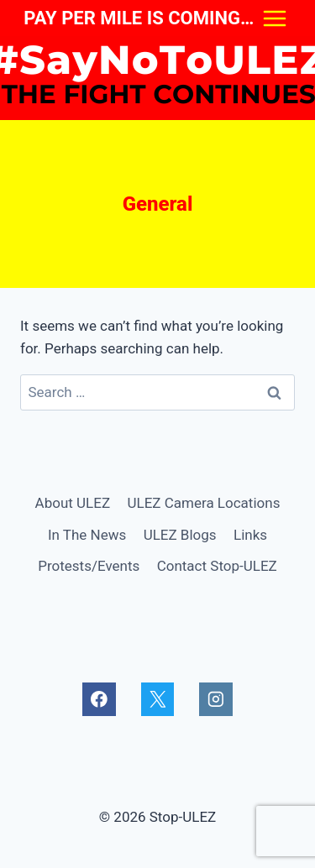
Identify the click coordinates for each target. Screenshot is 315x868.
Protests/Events (89, 566)
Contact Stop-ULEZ (217, 566)
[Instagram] (215, 699)
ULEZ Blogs (180, 535)
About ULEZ (73, 503)
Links (250, 535)
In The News (87, 535)
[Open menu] (274, 18)
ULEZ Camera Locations (203, 503)
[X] (157, 699)
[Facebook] (99, 699)
